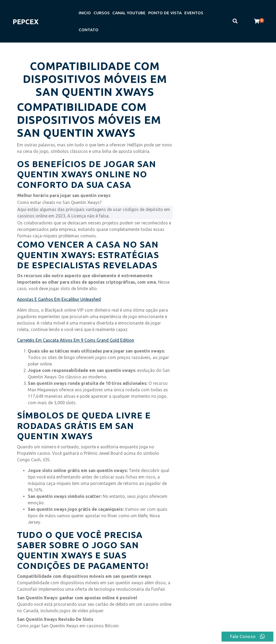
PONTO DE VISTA (165, 13)
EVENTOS (194, 13)
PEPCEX (26, 22)
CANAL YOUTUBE (129, 13)
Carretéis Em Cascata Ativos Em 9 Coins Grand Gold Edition (76, 340)
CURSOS (102, 13)
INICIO (85, 13)
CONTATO (89, 30)
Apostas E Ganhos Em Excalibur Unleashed (59, 299)
